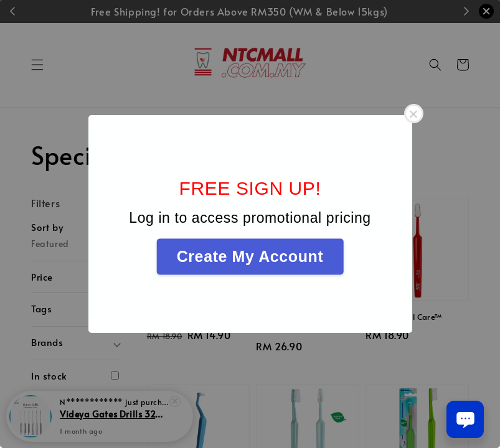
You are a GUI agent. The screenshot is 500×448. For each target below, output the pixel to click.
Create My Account (250, 256)
